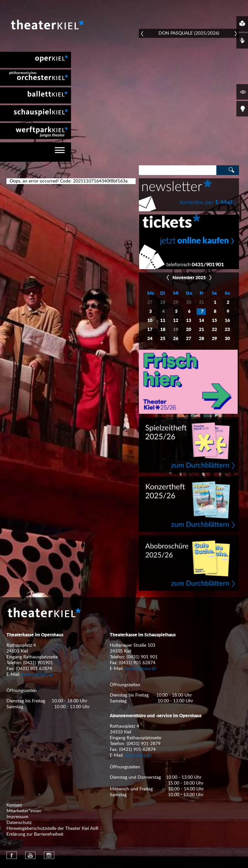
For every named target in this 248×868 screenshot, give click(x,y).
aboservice (135, 755)
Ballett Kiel (36, 95)
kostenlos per (206, 203)
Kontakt (14, 805)
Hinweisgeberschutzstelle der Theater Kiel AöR (52, 829)
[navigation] (36, 152)
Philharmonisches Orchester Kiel (36, 78)
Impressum (17, 817)
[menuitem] (36, 60)
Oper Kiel (36, 60)
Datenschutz (19, 823)
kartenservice (35, 675)
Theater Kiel (47, 25)
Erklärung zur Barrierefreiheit (35, 834)
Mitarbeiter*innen (24, 811)
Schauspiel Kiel (36, 113)
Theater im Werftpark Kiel (36, 131)
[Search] (178, 170)
